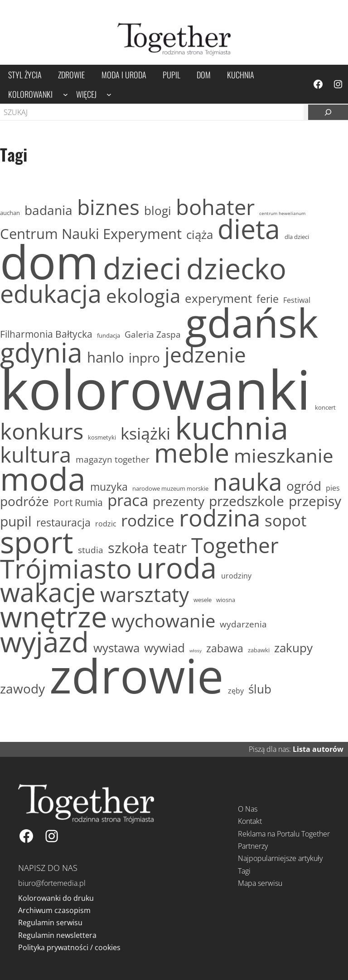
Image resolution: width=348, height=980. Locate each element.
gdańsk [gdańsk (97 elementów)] (252, 323)
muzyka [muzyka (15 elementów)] (109, 487)
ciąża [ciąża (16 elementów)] (200, 235)
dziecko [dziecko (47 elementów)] (236, 268)
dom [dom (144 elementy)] (49, 262)
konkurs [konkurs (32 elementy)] (42, 431)
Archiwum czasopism (54, 910)
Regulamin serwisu (50, 923)
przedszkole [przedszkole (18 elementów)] (246, 501)
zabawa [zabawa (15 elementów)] (225, 648)
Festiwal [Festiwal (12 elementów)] (297, 300)
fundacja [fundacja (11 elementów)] (109, 336)
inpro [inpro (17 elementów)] (144, 358)
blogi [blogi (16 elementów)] (158, 211)
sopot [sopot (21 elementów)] (285, 520)
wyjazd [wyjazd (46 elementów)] (44, 642)
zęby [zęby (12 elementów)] (236, 691)
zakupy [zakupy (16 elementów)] (293, 648)
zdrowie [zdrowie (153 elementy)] (136, 675)
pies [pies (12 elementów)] (333, 488)
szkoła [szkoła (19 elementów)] (128, 548)
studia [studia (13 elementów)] (91, 550)
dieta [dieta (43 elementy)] (249, 229)
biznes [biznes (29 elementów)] (108, 207)
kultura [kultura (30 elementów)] (36, 454)
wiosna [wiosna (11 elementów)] (226, 600)
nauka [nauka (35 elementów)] (247, 481)
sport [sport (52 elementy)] (37, 542)
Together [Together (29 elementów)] (235, 545)
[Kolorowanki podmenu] (65, 94)
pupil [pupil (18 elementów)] (16, 522)
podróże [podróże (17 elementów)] (24, 501)
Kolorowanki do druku (56, 898)
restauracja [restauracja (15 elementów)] (63, 523)
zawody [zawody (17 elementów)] (22, 689)
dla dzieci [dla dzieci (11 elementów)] (297, 237)
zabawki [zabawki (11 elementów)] (259, 650)
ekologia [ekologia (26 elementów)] (143, 296)
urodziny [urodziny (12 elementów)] (236, 576)
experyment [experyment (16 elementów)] (218, 299)
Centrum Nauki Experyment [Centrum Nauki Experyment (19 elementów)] (91, 234)
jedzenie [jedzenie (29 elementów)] (205, 355)
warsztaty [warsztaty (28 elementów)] (145, 594)
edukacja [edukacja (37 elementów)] (51, 294)
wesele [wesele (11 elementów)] (203, 600)
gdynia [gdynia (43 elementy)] (41, 352)
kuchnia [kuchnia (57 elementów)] (232, 427)
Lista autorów (318, 749)
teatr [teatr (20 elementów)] (170, 548)
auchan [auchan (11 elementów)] (10, 213)
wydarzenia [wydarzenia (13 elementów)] (243, 624)
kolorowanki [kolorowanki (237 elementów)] (155, 389)
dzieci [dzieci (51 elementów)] (142, 268)
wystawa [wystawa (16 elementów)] (116, 648)
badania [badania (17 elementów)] (48, 210)
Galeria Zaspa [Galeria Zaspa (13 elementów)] (153, 335)
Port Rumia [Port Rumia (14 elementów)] (78, 502)
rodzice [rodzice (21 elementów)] (148, 520)
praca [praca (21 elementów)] (128, 500)
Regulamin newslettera (57, 935)
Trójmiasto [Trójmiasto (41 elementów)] (66, 569)
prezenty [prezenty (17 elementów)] (179, 501)
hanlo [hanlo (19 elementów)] (106, 357)
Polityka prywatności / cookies (69, 947)
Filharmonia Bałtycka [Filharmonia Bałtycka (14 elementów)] (46, 334)
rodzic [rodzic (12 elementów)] (106, 524)
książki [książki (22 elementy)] (145, 433)
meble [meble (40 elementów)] (192, 453)
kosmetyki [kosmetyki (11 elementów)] (102, 438)
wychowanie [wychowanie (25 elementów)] (163, 621)
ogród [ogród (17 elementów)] (304, 486)
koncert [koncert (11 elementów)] (325, 408)
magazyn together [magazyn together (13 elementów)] (113, 460)
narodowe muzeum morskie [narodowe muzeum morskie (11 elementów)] (170, 489)
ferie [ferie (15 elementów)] (268, 299)
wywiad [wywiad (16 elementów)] (164, 648)
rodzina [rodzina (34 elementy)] (220, 518)
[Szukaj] (328, 112)
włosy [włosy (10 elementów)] (196, 651)
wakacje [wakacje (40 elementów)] (48, 592)
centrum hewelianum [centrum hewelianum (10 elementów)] (282, 213)
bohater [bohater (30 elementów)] (215, 207)
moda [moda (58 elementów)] (43, 479)
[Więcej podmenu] (109, 94)
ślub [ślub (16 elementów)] (260, 689)
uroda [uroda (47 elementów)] (176, 568)
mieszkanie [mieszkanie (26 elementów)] (284, 455)
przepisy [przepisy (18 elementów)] (315, 501)
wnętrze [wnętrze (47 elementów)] (53, 617)
